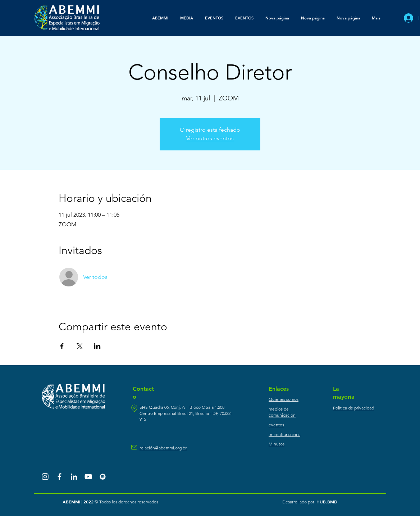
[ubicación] (134, 408)
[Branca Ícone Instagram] (45, 477)
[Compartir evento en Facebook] (62, 346)
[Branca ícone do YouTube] (88, 477)
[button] (186, 18)
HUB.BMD (327, 502)
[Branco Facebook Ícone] (60, 477)
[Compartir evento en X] (80, 346)
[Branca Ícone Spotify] (103, 477)
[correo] (134, 447)
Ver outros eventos (210, 138)
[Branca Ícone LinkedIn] (74, 477)
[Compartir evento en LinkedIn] (97, 346)
